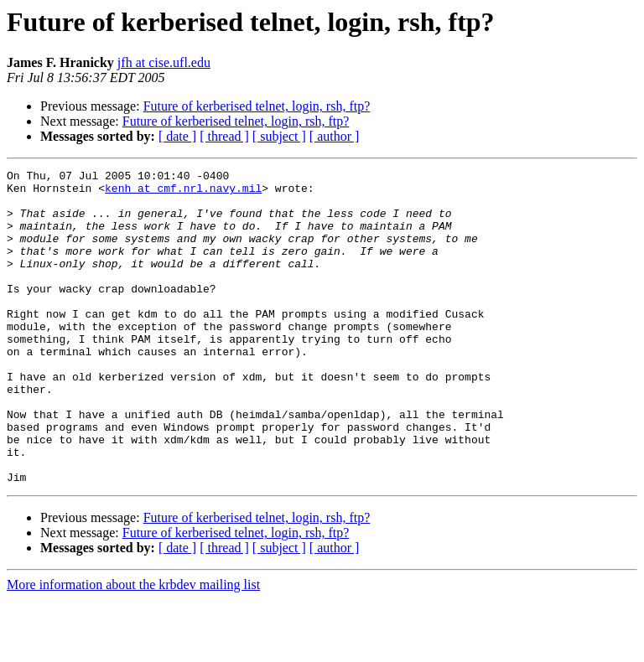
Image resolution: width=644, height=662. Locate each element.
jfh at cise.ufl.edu (164, 62)
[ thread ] (224, 136)
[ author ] (335, 136)
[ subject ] (279, 136)
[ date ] (177, 136)
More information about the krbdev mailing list (133, 647)
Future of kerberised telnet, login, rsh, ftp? (257, 106)
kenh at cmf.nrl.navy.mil (183, 193)
